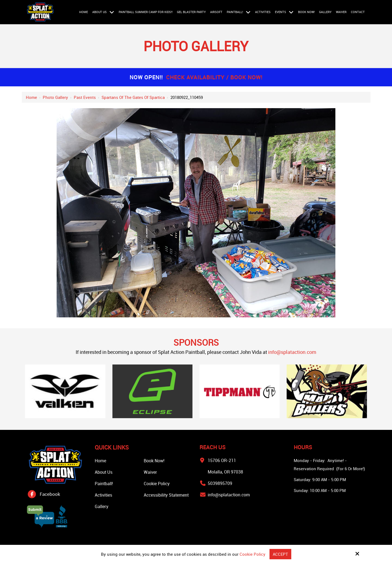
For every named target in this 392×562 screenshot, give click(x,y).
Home (31, 97)
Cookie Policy (252, 554)
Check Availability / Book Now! (214, 77)
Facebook (50, 494)
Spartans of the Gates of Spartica (133, 97)
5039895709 (220, 483)
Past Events (85, 97)
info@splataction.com (292, 352)
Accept (280, 554)
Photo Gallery (55, 97)
